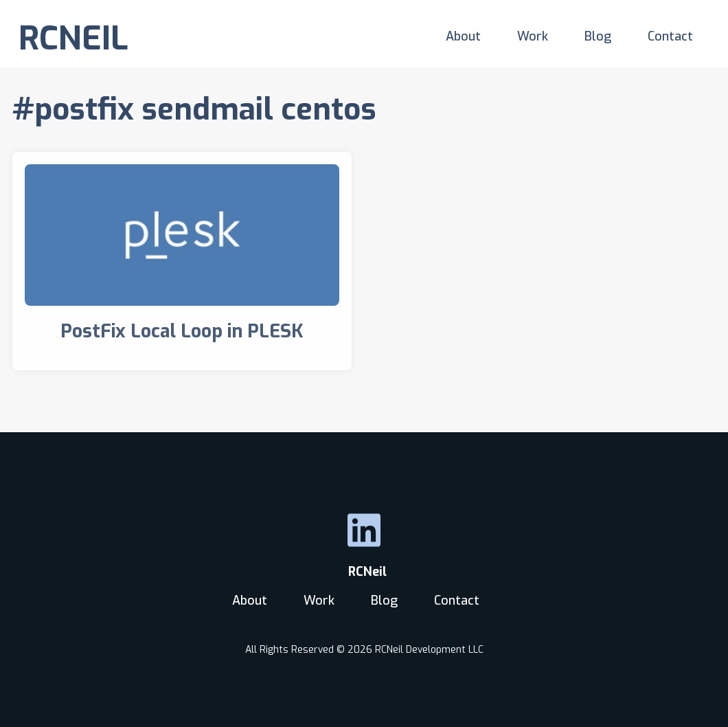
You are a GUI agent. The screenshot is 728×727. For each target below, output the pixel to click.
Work (533, 36)
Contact (670, 36)
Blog (598, 36)
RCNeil (364, 572)
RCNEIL (73, 38)
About (463, 36)
